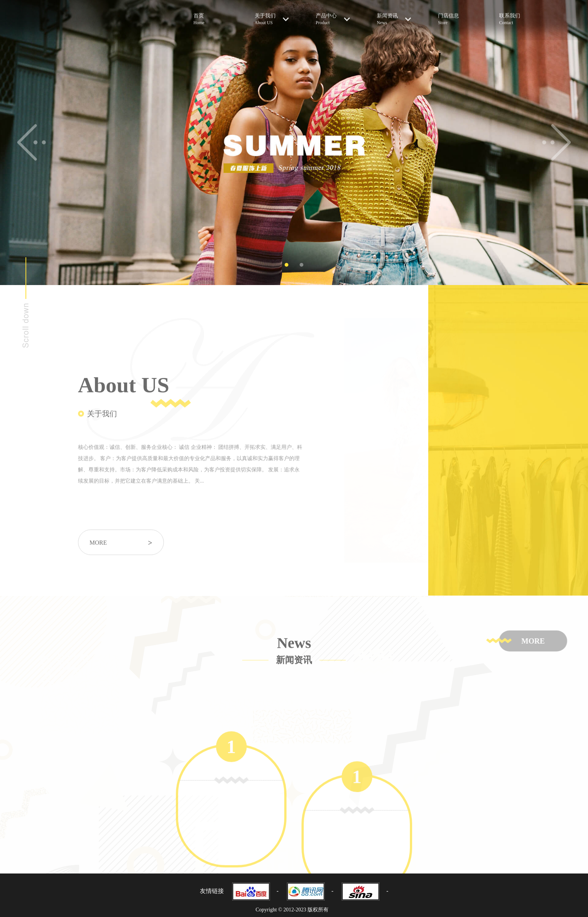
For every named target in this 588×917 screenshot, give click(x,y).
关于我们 (272, 15)
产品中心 (333, 15)
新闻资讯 (394, 15)
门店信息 (454, 15)
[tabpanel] (294, 143)
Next (557, 142)
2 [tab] (301, 265)
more (121, 551)
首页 (209, 15)
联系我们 (515, 15)
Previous (31, 142)
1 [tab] (286, 265)
